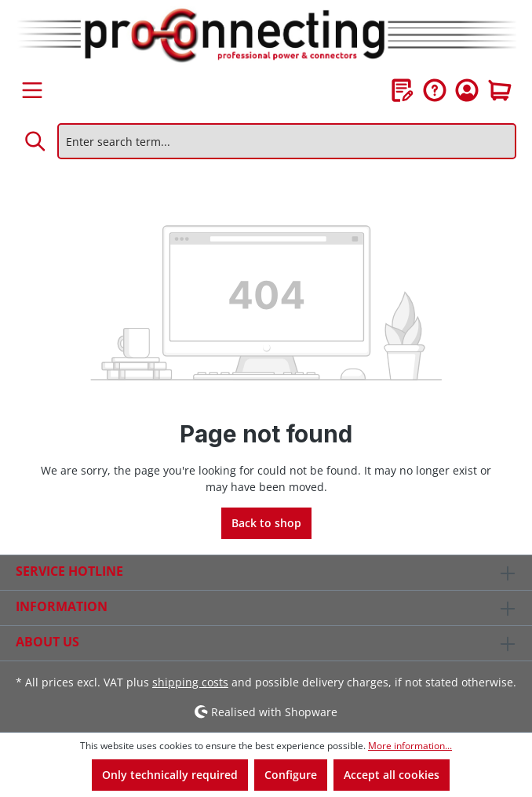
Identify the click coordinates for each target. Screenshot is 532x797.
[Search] (36, 141)
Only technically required (170, 775)
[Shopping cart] (500, 90)
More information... (410, 746)
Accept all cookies (392, 775)
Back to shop (266, 523)
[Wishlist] (403, 90)
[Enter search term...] (287, 141)
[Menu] (32, 90)
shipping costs (190, 682)
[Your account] (467, 90)
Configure (291, 775)
